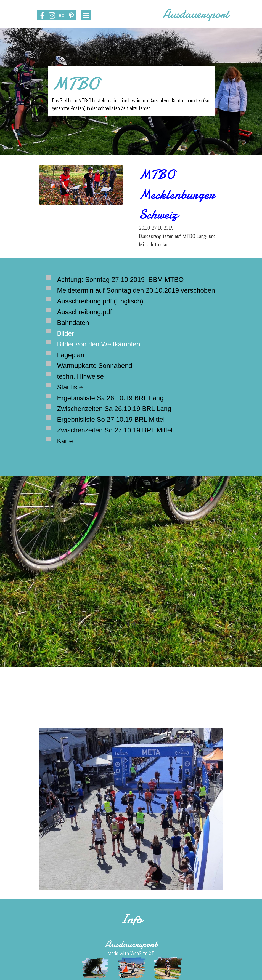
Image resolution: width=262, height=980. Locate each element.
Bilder (66, 333)
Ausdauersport (196, 14)
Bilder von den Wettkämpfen (99, 344)
